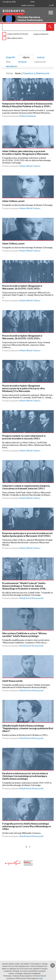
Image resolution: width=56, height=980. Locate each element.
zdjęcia (26, 57)
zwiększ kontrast (28, 5)
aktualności (12, 66)
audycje (41, 57)
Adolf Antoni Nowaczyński (32, 635)
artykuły (22, 62)
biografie (11, 57)
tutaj (41, 978)
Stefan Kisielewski (28, 119)
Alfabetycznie (42, 73)
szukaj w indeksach (41, 34)
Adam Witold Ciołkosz (30, 173)
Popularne (28, 73)
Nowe (18, 73)
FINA (32, 2)
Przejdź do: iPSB (9, 2)
